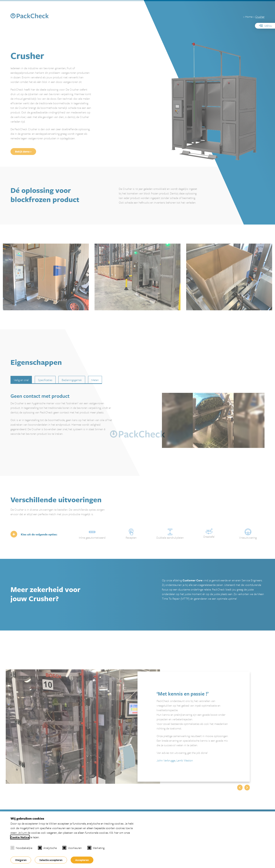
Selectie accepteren (51, 860)
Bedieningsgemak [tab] (72, 380)
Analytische (47, 848)
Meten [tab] (95, 380)
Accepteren (82, 860)
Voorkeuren (72, 848)
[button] (240, 788)
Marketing (96, 848)
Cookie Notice (20, 837)
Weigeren (21, 860)
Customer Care (192, 580)
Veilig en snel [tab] (21, 380)
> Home (248, 17)
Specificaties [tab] (45, 380)
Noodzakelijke (21, 848)
